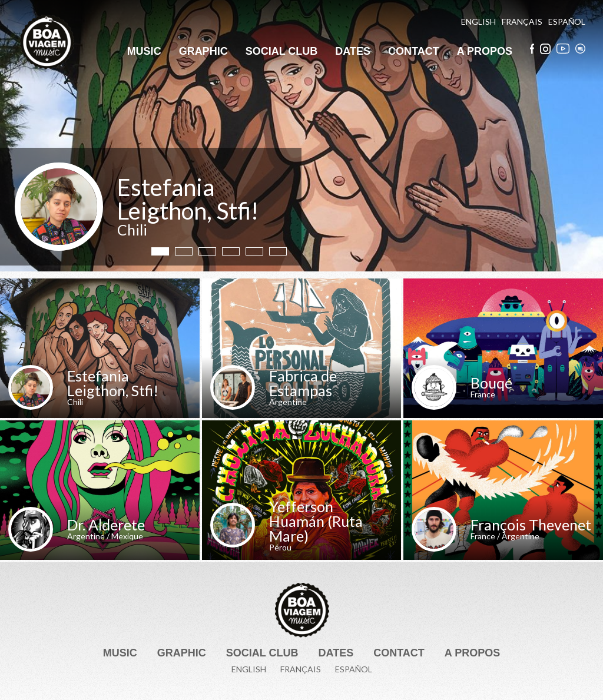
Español (567, 22)
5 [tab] (254, 251)
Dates (353, 51)
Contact (414, 51)
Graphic (203, 51)
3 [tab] (207, 251)
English (478, 22)
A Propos (485, 51)
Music (144, 51)
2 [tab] (184, 251)
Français (522, 22)
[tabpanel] (301, 136)
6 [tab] (278, 251)
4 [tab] (231, 251)
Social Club (282, 51)
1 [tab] (160, 251)
